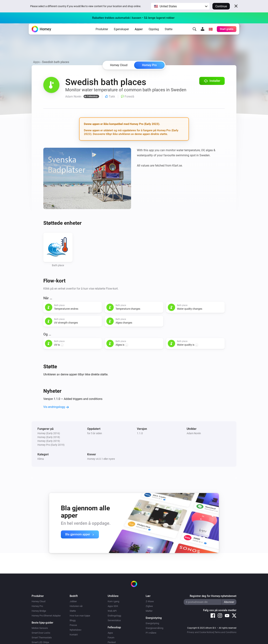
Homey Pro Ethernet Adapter (46, 616)
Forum (111, 638)
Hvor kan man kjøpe (80, 616)
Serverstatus (114, 620)
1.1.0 (140, 433)
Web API (112, 611)
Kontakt (74, 635)
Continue (221, 6)
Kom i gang (113, 601)
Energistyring (152, 623)
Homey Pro (149, 65)
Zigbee (149, 606)
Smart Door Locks (41, 633)
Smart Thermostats (42, 638)
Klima (41, 459)
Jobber (73, 601)
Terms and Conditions (225, 632)
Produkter (102, 35)
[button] (180, 6)
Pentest (112, 642)
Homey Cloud (38, 601)
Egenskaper (121, 35)
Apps (36, 62)
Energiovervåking (154, 628)
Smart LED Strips (40, 642)
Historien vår (76, 606)
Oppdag (154, 35)
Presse (73, 625)
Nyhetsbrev (76, 630)
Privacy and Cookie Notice (200, 632)
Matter (149, 611)
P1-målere (151, 633)
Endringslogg (114, 616)
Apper (139, 35)
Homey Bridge (39, 611)
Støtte (169, 35)
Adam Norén (194, 433)
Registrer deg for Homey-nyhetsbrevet (213, 596)
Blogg (73, 620)
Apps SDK (113, 606)
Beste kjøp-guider (42, 623)
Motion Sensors (40, 628)
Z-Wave (150, 601)
